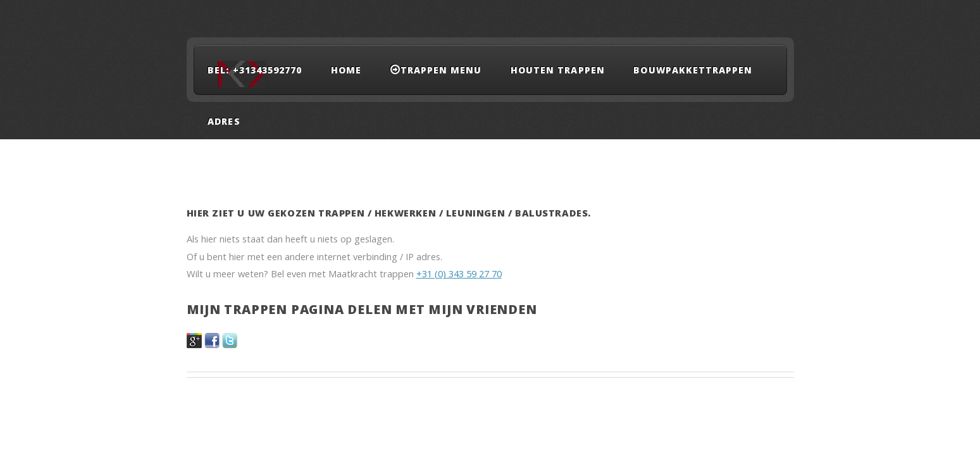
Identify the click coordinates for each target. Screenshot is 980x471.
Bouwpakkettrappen (693, 70)
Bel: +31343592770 (255, 70)
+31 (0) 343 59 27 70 (459, 273)
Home (346, 70)
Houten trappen (558, 70)
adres (224, 121)
